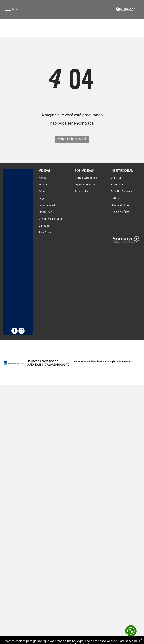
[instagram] (21, 331)
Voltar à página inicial (72, 139)
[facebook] (15, 331)
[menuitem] (54, 178)
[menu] (8, 10)
